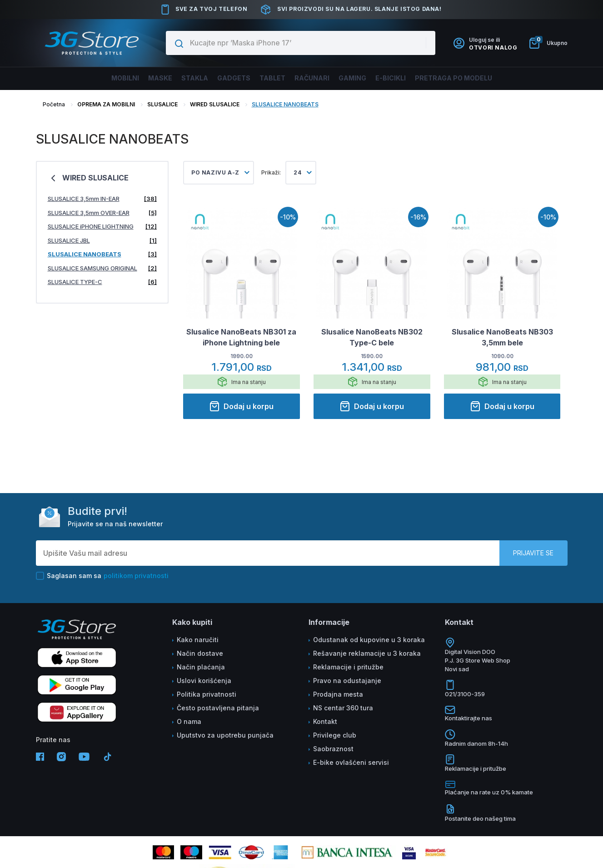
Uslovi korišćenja (204, 681)
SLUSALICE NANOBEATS (285, 104)
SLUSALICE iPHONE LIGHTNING (102, 227)
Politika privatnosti (207, 694)
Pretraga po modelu (481, 78)
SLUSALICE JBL (102, 241)
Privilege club (335, 735)
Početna (54, 104)
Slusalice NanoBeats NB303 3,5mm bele (502, 337)
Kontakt (325, 721)
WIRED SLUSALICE (215, 104)
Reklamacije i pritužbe (348, 667)
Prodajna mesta (338, 694)
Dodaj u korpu (241, 406)
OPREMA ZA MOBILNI (106, 104)
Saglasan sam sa (102, 576)
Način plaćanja (201, 667)
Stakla (178, 78)
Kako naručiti (198, 640)
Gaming (364, 78)
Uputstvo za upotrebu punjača (225, 735)
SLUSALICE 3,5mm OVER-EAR (102, 213)
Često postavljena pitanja (218, 708)
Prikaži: (271, 172)
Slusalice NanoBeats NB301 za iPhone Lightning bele (241, 337)
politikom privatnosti (136, 576)
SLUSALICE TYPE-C (102, 282)
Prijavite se (533, 553)
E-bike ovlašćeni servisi (351, 762)
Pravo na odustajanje (347, 681)
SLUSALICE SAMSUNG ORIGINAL (102, 268)
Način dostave (200, 653)
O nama (189, 721)
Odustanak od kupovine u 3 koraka (369, 640)
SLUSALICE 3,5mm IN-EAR (102, 199)
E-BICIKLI (409, 78)
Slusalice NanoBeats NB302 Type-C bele (372, 337)
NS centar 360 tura (343, 708)
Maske (137, 78)
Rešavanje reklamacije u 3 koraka (367, 653)
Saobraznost (333, 749)
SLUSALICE (162, 104)
